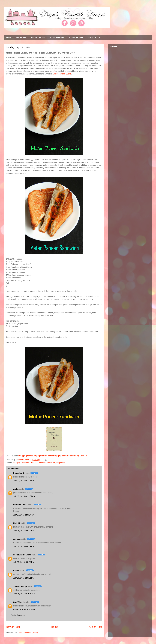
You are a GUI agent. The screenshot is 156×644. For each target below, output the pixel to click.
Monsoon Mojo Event (62, 74)
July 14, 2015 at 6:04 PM (24, 531)
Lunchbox (42, 463)
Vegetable (61, 463)
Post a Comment (18, 615)
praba (16, 489)
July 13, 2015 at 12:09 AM (24, 496)
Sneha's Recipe (20, 586)
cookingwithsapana (22, 555)
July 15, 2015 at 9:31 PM (24, 578)
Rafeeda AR (19, 473)
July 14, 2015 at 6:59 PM (24, 546)
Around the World (76, 37)
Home (8, 37)
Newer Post (13, 627)
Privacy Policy (94, 37)
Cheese (33, 463)
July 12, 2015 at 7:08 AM (24, 481)
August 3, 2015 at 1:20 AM (24, 610)
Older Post (96, 627)
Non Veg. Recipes (38, 37)
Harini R (17, 523)
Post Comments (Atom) (28, 633)
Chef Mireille (19, 602)
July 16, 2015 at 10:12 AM (24, 594)
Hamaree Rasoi (20, 505)
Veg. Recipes (21, 37)
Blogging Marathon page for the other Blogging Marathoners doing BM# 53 (52, 456)
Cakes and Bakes (57, 37)
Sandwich (51, 463)
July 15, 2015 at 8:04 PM (24, 562)
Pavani (16, 571)
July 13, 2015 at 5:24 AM (24, 515)
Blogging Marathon (21, 463)
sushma (17, 539)
